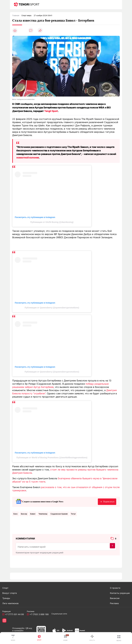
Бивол (33, 514)
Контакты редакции (120, 593)
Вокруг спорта (10, 593)
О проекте (115, 588)
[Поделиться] (40, 31)
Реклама (114, 603)
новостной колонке (28, 158)
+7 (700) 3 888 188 (39, 614)
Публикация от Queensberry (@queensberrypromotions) (52, 308)
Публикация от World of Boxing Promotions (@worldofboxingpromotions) (52, 458)
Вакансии (115, 598)
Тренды (6, 598)
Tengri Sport (51, 111)
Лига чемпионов (10, 603)
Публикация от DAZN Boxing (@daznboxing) (52, 222)
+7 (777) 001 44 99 (14, 614)
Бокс (16, 514)
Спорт (5, 588)
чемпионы (43, 514)
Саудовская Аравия (59, 514)
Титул (73, 514)
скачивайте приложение (18, 632)
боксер (24, 514)
